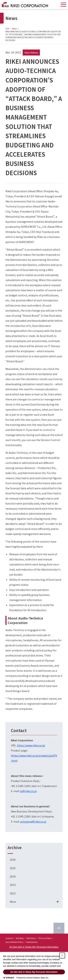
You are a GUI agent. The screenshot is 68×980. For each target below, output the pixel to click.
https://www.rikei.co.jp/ (31, 745)
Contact (9, 938)
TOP (7, 29)
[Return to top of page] (59, 928)
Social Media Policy (14, 942)
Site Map (20, 938)
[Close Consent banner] (62, 956)
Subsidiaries (32, 942)
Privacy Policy (45, 938)
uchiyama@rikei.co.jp (33, 822)
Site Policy (31, 938)
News (14, 29)
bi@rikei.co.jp (28, 791)
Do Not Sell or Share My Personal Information (34, 947)
